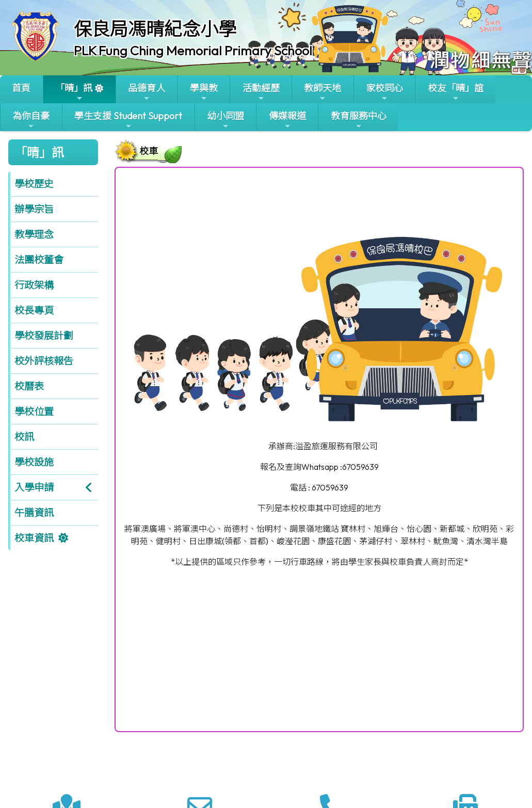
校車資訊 (34, 538)
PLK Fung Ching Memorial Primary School (193, 51)
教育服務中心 (359, 120)
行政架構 (34, 285)
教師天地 (323, 92)
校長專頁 (34, 310)
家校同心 (384, 92)
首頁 (21, 88)
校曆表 (29, 386)
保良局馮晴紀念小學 (155, 29)
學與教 (204, 92)
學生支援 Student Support (128, 120)
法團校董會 (39, 260)
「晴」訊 (74, 92)
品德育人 (147, 92)
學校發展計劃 (44, 336)
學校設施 (34, 462)
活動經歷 (261, 92)
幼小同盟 (225, 120)
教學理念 (34, 234)
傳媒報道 (287, 120)
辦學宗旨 (34, 209)
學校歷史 (34, 184)
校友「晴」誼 (456, 92)
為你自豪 (31, 120)
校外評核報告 (44, 361)
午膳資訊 (34, 513)
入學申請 (34, 487)
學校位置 (34, 411)
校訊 (24, 437)
